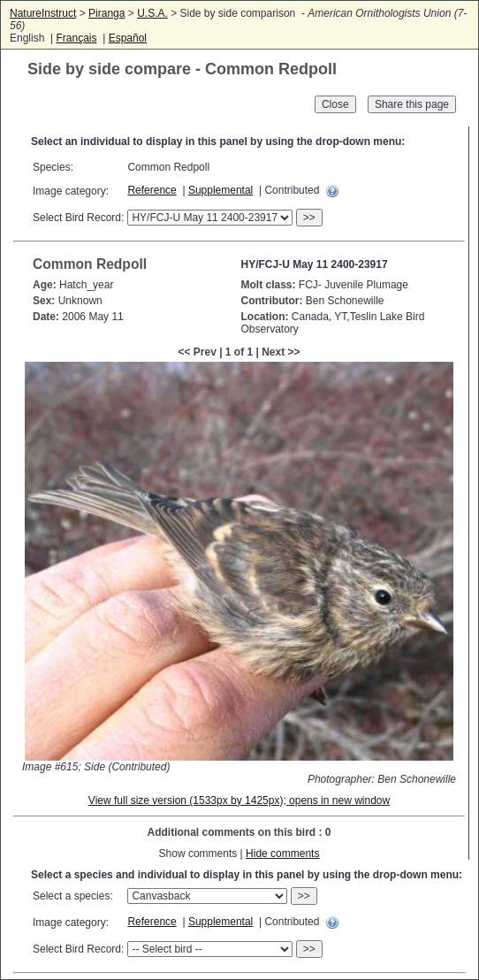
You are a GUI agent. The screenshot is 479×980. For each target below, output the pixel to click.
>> (309, 218)
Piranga (106, 13)
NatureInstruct (43, 13)
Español (128, 38)
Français (76, 38)
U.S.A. (152, 13)
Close (335, 104)
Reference (152, 190)
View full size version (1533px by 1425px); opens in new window (239, 800)
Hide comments (282, 854)
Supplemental (220, 190)
